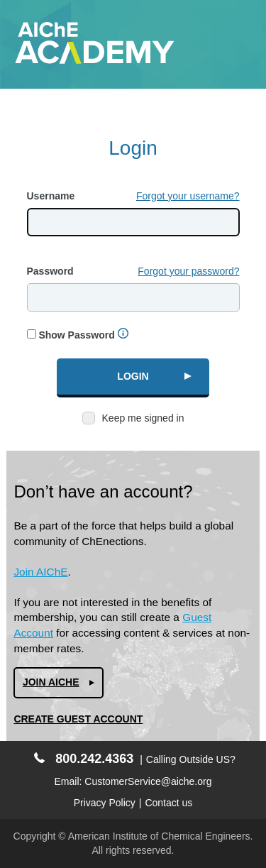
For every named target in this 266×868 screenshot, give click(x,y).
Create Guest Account (78, 719)
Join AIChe (51, 682)
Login (133, 376)
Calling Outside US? (191, 759)
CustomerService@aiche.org (148, 781)
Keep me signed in (143, 418)
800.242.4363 (84, 759)
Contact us (168, 803)
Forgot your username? (188, 196)
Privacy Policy (105, 803)
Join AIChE (40, 572)
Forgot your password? (188, 271)
